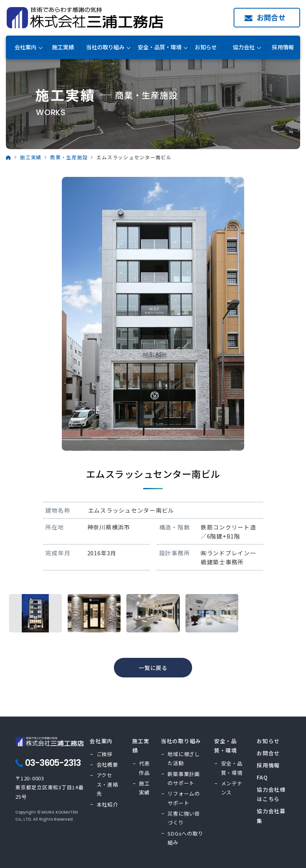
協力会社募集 (271, 816)
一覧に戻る (153, 668)
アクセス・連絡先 (107, 784)
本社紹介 (107, 804)
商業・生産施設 (69, 157)
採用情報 (283, 47)
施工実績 (63, 47)
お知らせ (206, 47)
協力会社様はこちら (271, 794)
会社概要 (107, 764)
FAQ (262, 777)
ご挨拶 (105, 754)
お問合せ (271, 17)
